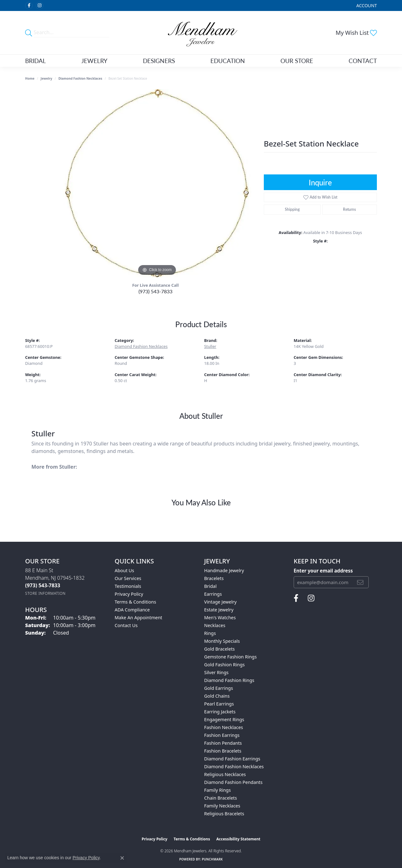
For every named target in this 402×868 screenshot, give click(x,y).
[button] (366, 5)
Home (30, 78)
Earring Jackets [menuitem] (220, 712)
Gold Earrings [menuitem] (219, 688)
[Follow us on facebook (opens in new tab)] (29, 6)
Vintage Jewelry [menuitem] (220, 602)
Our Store (297, 61)
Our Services (128, 578)
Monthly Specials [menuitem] (222, 641)
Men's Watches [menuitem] (220, 618)
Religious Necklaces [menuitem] (225, 774)
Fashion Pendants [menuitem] (223, 743)
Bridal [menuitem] (210, 586)
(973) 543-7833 (155, 291)
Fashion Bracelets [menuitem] (223, 751)
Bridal (35, 61)
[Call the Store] (43, 585)
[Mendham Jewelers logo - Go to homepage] (201, 33)
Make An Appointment (139, 618)
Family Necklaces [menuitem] (222, 806)
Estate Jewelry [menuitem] (219, 610)
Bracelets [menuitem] (214, 578)
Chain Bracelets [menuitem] (220, 798)
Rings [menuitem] (210, 633)
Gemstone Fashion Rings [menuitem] (230, 657)
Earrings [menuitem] (213, 594)
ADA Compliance (132, 610)
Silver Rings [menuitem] (216, 672)
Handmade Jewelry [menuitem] (224, 570)
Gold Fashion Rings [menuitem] (224, 665)
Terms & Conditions (135, 602)
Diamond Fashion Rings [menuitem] (229, 680)
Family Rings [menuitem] (217, 790)
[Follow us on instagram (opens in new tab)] (40, 6)
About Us (124, 570)
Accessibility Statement (238, 839)
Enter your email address (323, 571)
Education (228, 61)
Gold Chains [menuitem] (217, 696)
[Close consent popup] (122, 858)
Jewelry (94, 61)
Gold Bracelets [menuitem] (220, 649)
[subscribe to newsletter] (360, 582)
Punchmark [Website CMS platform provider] (212, 859)
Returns (349, 209)
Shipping (292, 209)
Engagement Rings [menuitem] (224, 719)
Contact (363, 61)
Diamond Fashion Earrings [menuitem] (232, 759)
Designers (159, 61)
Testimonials (128, 586)
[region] (157, 183)
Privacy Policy (129, 594)
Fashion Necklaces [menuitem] (224, 727)
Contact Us (126, 625)
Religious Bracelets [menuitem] (224, 814)
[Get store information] (45, 593)
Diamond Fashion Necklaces (80, 78)
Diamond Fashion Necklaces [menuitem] (234, 767)
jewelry (46, 78)
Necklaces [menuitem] (215, 625)
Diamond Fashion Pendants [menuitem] (233, 782)
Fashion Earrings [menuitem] (222, 735)
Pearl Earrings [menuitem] (219, 704)
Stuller (210, 346)
